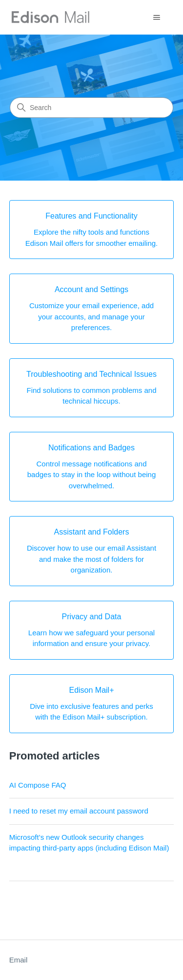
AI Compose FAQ (38, 785)
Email (19, 960)
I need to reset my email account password (79, 811)
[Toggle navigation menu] (156, 18)
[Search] (91, 108)
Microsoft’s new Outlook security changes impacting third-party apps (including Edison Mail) (89, 843)
